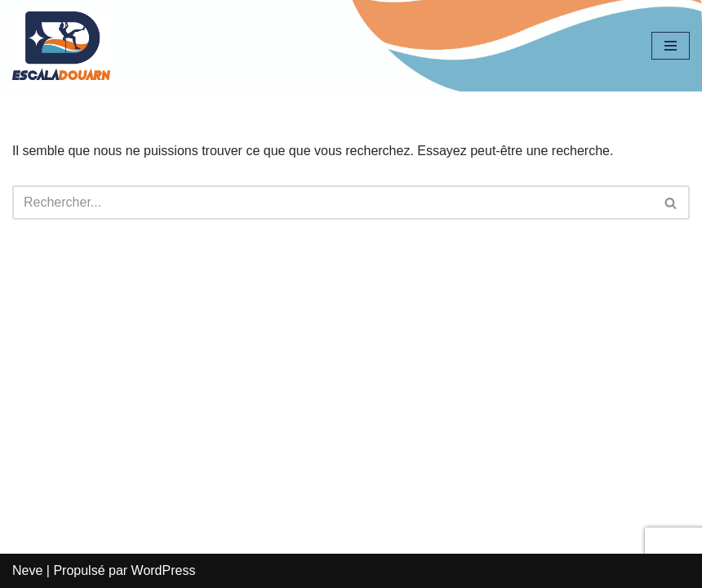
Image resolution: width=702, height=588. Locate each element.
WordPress (164, 570)
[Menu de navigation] (671, 46)
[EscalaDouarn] (61, 46)
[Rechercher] (333, 203)
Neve (27, 570)
